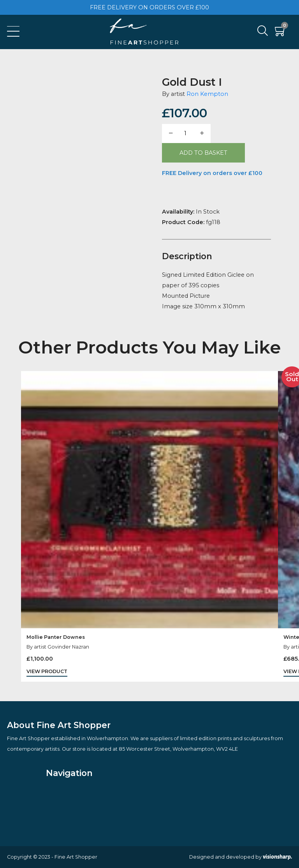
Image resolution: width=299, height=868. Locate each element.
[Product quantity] (186, 134)
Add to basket (203, 153)
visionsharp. (277, 857)
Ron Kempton (207, 94)
